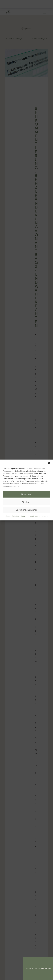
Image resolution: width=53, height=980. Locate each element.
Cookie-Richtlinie (12, 516)
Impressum (43, 516)
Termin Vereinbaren (38, 968)
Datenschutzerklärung (29, 516)
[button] (49, 463)
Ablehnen (26, 502)
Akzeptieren (27, 494)
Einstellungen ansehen (26, 510)
